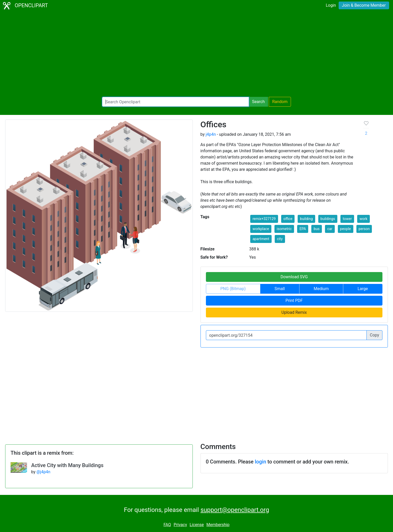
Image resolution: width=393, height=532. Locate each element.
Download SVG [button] (294, 277)
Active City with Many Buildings (67, 465)
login (261, 462)
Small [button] (280, 289)
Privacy (180, 525)
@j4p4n (43, 472)
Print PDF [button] (294, 301)
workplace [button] (261, 229)
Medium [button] (321, 289)
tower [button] (347, 219)
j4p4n (211, 134)
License (197, 525)
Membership (218, 525)
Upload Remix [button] (294, 312)
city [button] (280, 239)
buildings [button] (328, 219)
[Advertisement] (197, 54)
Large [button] (363, 289)
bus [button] (317, 229)
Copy (374, 335)
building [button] (306, 219)
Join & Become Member (364, 5)
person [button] (364, 229)
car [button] (330, 229)
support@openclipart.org (235, 510)
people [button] (346, 229)
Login (331, 5)
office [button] (288, 219)
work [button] (363, 219)
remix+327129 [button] (264, 219)
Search (258, 102)
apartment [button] (261, 239)
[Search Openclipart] (175, 102)
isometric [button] (284, 229)
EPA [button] (303, 229)
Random (280, 102)
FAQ (167, 525)
